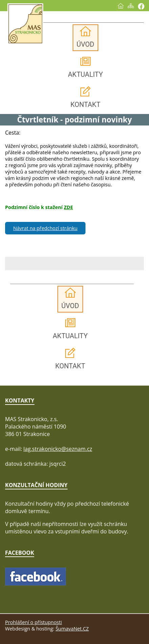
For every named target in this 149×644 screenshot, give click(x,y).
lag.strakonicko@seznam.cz (58, 449)
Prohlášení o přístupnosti (33, 622)
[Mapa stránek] (131, 6)
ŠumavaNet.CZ (72, 629)
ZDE (68, 207)
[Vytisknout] (141, 6)
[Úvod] (121, 6)
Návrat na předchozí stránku (45, 228)
